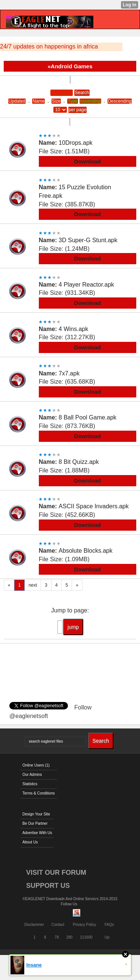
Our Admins (32, 775)
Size (56, 101)
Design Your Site (36, 814)
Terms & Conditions (39, 793)
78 (57, 937)
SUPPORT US (48, 886)
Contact (58, 925)
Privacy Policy (84, 925)
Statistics (30, 784)
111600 (86, 937)
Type (72, 101)
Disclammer (34, 925)
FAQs (109, 925)
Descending (120, 101)
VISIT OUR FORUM (56, 873)
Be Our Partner (35, 823)
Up (107, 937)
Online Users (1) (36, 765)
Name (38, 101)
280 (69, 937)
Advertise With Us (37, 833)
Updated (17, 101)
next (33, 585)
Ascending (90, 101)
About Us (30, 842)
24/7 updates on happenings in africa (49, 46)
